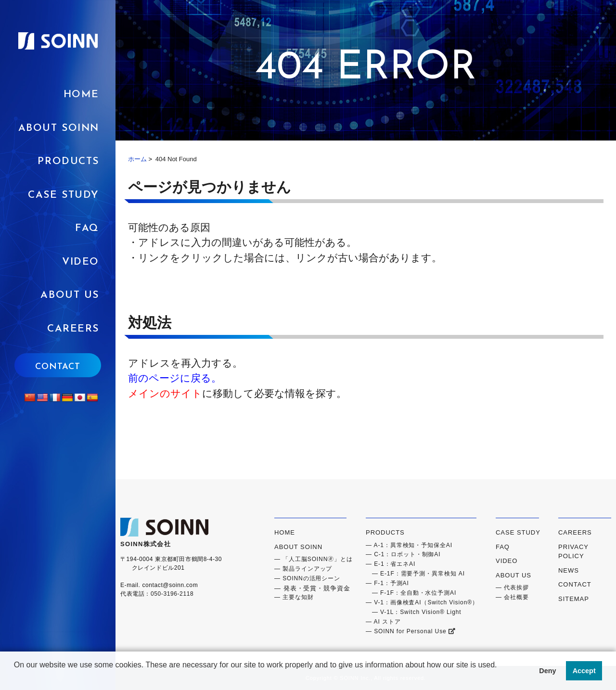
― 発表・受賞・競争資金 (312, 588)
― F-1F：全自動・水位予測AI (411, 593)
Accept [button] (584, 671)
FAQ (87, 228)
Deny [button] (547, 671)
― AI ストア (383, 622)
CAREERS (73, 329)
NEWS (569, 570)
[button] (15, 677)
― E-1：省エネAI (391, 564)
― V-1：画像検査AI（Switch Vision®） (422, 602)
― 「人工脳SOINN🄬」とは (314, 559)
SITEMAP (574, 599)
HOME (81, 95)
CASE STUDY (518, 532)
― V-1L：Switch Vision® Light (414, 612)
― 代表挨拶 (512, 588)
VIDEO (81, 262)
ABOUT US (70, 295)
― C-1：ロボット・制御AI (403, 554)
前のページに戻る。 (175, 378)
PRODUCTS (68, 161)
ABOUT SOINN (59, 128)
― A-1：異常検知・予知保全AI (409, 545)
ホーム (137, 159)
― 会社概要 (512, 597)
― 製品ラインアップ (303, 569)
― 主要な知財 (294, 597)
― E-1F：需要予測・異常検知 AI (415, 574)
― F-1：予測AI (387, 583)
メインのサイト (165, 393)
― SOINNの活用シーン (307, 578)
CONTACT (58, 367)
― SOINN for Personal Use (411, 631)
